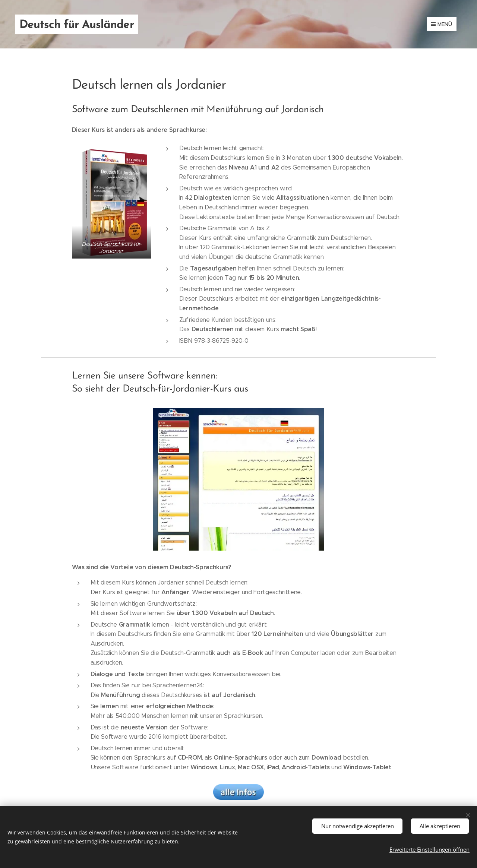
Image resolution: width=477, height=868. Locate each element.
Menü (442, 24)
